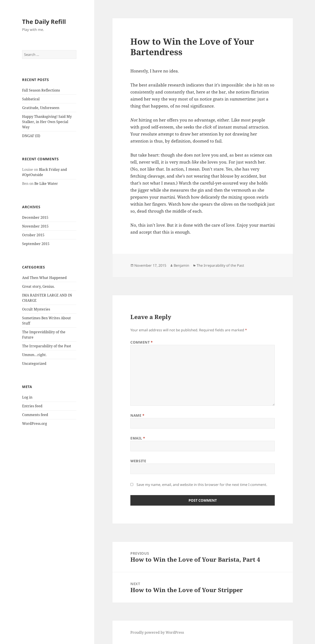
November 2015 (35, 226)
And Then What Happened (44, 278)
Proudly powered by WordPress (157, 632)
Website (138, 461)
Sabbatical (31, 99)
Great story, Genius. (38, 286)
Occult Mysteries (36, 309)
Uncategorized (34, 363)
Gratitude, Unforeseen (41, 108)
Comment (142, 342)
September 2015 (36, 244)
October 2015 (33, 235)
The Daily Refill (44, 22)
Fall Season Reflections (41, 90)
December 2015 (35, 217)
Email (138, 438)
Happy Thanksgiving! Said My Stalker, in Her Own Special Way (47, 122)
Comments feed (35, 415)
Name (137, 415)
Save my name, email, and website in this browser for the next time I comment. (202, 485)
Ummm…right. (34, 355)
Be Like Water (46, 183)
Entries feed (32, 406)
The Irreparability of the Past (47, 346)
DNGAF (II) (31, 136)
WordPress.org (35, 423)
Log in (27, 397)
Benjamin (181, 265)
